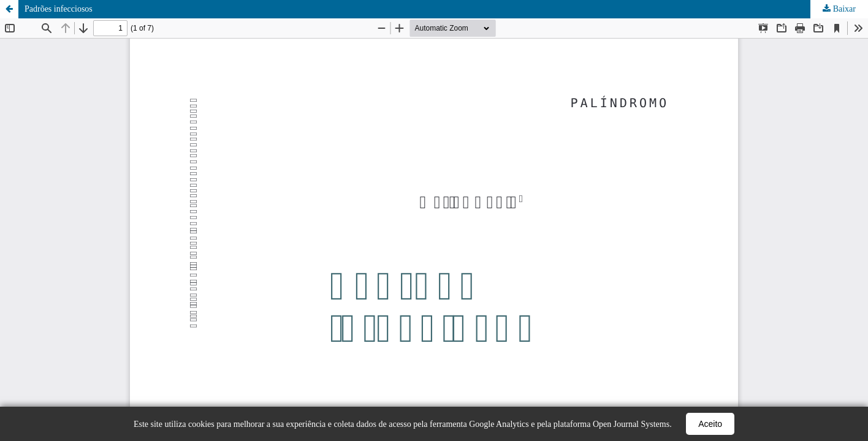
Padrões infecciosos (59, 9)
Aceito (710, 424)
